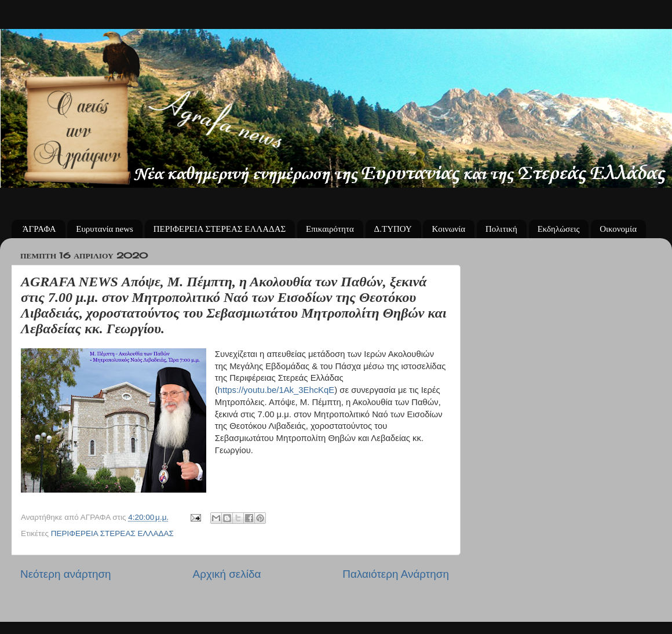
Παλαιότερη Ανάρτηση (396, 574)
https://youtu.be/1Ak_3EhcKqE (276, 390)
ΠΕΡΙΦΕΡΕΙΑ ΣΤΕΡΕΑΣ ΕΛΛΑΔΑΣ (220, 229)
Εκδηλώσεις (559, 229)
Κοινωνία (448, 229)
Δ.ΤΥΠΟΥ (393, 229)
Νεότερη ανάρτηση (66, 574)
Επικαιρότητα (330, 229)
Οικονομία (618, 229)
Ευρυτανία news (105, 229)
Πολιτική (501, 229)
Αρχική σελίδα (227, 574)
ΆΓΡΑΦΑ (39, 229)
